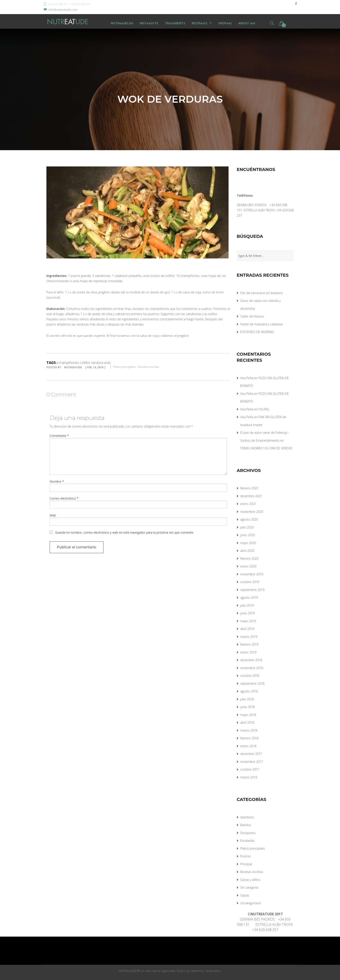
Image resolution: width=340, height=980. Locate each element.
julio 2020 (247, 527)
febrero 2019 (249, 644)
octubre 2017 (250, 769)
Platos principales (124, 367)
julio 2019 (247, 605)
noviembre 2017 (252, 762)
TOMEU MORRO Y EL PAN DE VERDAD (266, 448)
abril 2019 (247, 629)
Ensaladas (247, 841)
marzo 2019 (249, 637)
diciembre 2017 (251, 754)
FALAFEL (264, 409)
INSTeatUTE (149, 23)
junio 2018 (248, 707)
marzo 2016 (249, 777)
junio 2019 (248, 613)
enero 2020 (248, 566)
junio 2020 (248, 535)
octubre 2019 (250, 582)
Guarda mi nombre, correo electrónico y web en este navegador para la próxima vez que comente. (124, 532)
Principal (246, 864)
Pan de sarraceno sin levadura (261, 293)
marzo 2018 (249, 730)
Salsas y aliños (250, 880)
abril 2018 (247, 723)
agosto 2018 (249, 691)
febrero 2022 (249, 488)
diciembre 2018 (251, 660)
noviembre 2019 (252, 574)
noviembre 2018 (252, 668)
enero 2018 (248, 746)
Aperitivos (247, 817)
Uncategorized (250, 903)
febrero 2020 (249, 558)
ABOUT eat (247, 23)
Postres (246, 856)
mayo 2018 (248, 715)
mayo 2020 (248, 543)
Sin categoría (249, 887)
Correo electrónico (64, 498)
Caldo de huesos (252, 316)
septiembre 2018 (252, 683)
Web (53, 515)
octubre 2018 (250, 676)
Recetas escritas (148, 367)
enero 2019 (248, 652)
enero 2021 (248, 504)
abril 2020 (247, 551)
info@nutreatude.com (60, 10)
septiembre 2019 (252, 590)
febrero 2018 (249, 738)
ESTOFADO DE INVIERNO (257, 332)
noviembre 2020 (252, 512)
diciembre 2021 (251, 496)
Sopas (245, 895)
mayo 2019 (248, 621)
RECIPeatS (199, 23)
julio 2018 (247, 699)
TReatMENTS (175, 23)
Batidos (246, 825)
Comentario (59, 436)
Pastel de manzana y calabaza (262, 324)
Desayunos (248, 833)
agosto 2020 (249, 519)
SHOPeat (225, 23)
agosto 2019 (249, 598)
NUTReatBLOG (122, 23)
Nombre (57, 481)
